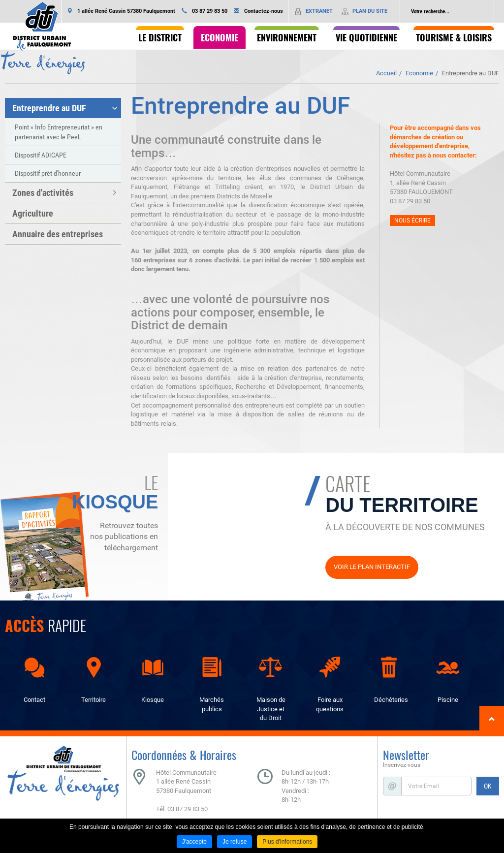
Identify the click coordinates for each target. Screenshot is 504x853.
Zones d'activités (43, 193)
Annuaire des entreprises (58, 234)
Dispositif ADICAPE (41, 155)
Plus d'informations (287, 842)
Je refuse (235, 842)
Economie (419, 73)
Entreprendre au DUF (471, 73)
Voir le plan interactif (372, 567)
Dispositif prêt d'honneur (48, 173)
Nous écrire (412, 221)
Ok (486, 11)
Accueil (386, 73)
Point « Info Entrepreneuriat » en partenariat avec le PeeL (59, 132)
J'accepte (194, 842)
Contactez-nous (264, 11)
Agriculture (33, 213)
